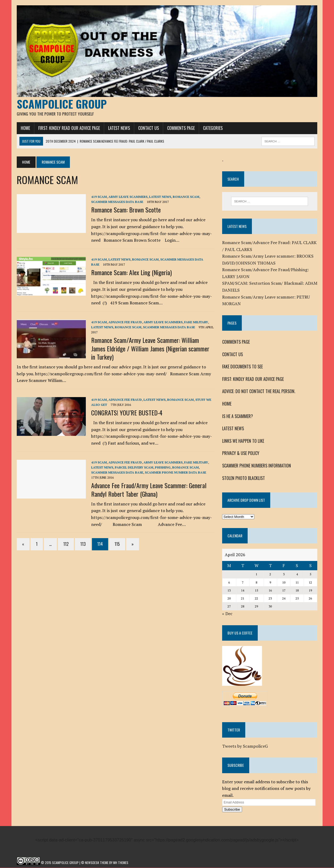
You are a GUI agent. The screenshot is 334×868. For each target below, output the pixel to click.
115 (117, 544)
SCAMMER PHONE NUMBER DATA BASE (176, 473)
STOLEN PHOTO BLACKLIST (244, 478)
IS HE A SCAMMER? (238, 416)
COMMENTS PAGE (181, 128)
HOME (25, 128)
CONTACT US (149, 128)
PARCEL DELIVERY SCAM (134, 468)
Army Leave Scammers (128, 197)
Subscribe (232, 810)
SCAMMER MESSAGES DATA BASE (117, 202)
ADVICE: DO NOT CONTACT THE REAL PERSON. (259, 392)
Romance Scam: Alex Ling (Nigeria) (131, 273)
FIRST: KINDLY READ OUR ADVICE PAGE (69, 128)
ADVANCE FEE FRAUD (125, 322)
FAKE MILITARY (196, 322)
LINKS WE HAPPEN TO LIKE (243, 441)
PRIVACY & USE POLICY (241, 454)
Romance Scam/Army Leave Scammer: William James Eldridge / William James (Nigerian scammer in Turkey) (150, 349)
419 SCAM (99, 197)
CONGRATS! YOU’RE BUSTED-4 (127, 413)
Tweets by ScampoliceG (245, 746)
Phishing (163, 468)
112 (66, 544)
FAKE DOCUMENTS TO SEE (242, 367)
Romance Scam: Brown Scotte (126, 210)
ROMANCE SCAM (186, 197)
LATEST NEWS (119, 128)
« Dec (227, 614)
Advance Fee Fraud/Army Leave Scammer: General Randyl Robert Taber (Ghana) (149, 490)
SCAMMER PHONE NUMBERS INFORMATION (257, 466)
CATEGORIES (213, 128)
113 (83, 544)
